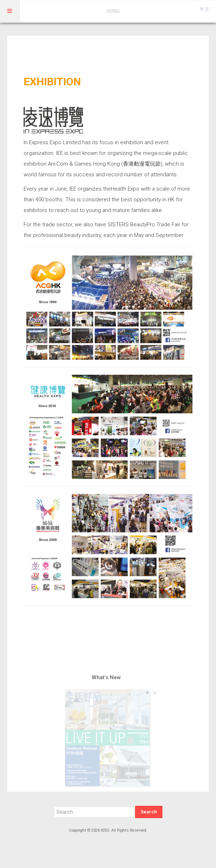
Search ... (54, 806)
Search (149, 812)
